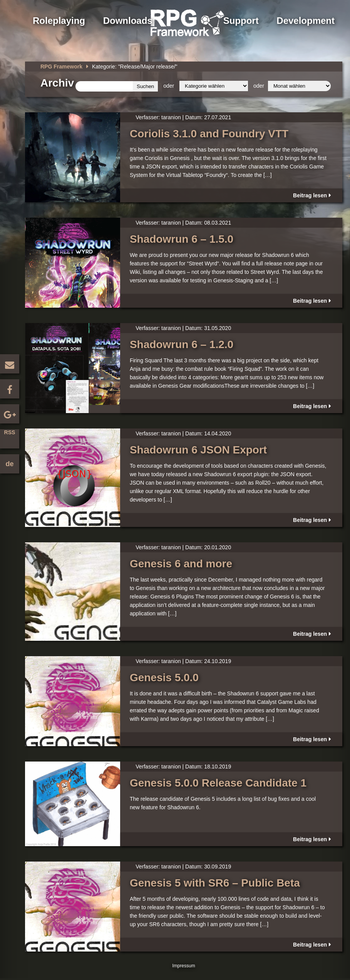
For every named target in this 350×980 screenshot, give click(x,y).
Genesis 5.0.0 (164, 677)
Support (241, 21)
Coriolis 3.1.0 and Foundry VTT (209, 134)
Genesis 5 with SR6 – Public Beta (215, 883)
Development (306, 21)
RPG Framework (61, 67)
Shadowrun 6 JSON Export (198, 450)
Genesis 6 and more (181, 564)
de (9, 464)
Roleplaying (59, 21)
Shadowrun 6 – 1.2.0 (182, 344)
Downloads (128, 21)
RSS (10, 432)
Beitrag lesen (310, 195)
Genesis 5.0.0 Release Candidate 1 (218, 783)
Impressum (183, 966)
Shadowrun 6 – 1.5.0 (182, 239)
